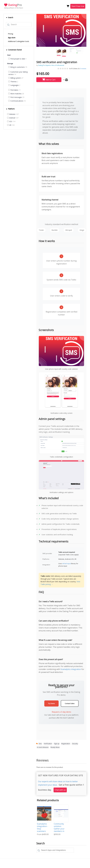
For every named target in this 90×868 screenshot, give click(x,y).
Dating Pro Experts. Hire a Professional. (51, 65)
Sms (40, 744)
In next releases (43, 747)
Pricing (10, 34)
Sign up (57, 744)
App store (12, 38)
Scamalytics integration (71, 669)
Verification (48, 744)
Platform (10, 109)
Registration (66, 744)
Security (75, 744)
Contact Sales (70, 703)
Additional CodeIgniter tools (19, 41)
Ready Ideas (55, 747)
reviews (83, 69)
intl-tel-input (67, 564)
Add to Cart (49, 80)
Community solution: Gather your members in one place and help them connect (60, 831)
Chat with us (60, 790)
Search (10, 17)
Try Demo (51, 703)
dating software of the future (14, 8)
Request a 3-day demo (61, 712)
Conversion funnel (14, 50)
